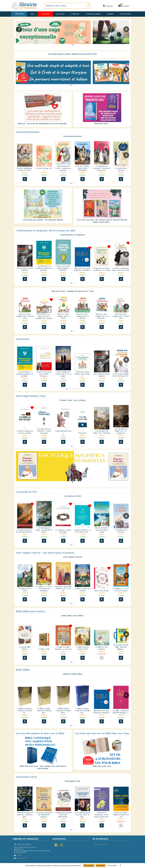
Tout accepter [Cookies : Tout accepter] (89, 865)
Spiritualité (60, 14)
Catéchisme (46, 14)
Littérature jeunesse (93, 14)
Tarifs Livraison (20, 858)
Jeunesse (110, 14)
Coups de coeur (125, 14)
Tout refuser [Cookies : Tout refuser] (101, 865)
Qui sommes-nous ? (101, 844)
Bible (33, 14)
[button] (127, 35)
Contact (18, 855)
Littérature (75, 14)
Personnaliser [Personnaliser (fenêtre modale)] (112, 865)
